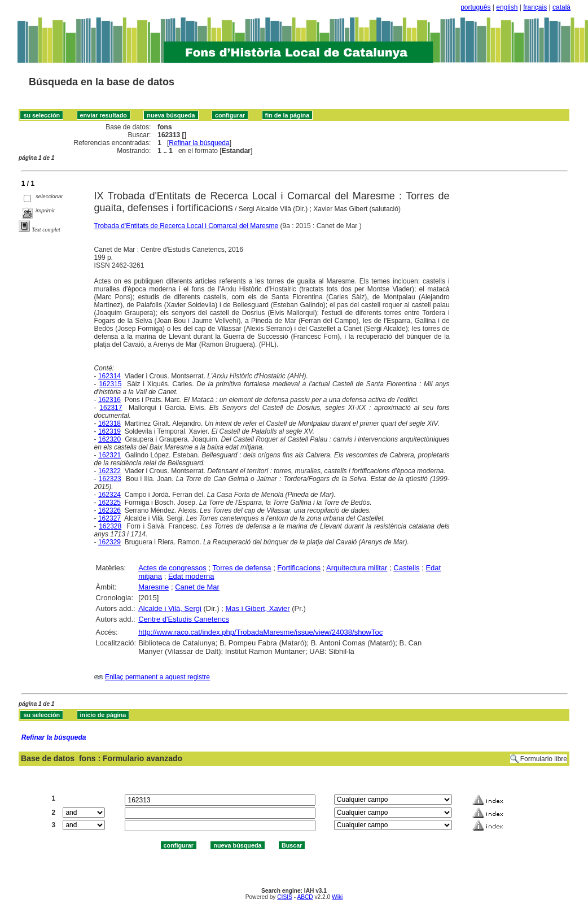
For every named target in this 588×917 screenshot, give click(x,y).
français (535, 7)
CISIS (285, 897)
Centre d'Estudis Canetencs (184, 619)
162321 (109, 455)
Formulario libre (544, 759)
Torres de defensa (242, 568)
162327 (109, 518)
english (507, 7)
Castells (406, 568)
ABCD (305, 897)
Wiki (337, 897)
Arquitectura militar (357, 568)
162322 (109, 471)
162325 (109, 503)
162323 (110, 479)
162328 (110, 526)
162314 (109, 376)
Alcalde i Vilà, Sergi (170, 608)
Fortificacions (299, 568)
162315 (110, 384)
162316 (109, 400)
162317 (111, 408)
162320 (109, 439)
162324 (109, 495)
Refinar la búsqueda (199, 143)
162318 (109, 423)
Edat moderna (191, 576)
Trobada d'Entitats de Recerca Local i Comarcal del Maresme (187, 226)
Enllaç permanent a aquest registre (157, 677)
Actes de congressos (172, 568)
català (561, 7)
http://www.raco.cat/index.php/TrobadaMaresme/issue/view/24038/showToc (260, 632)
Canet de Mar (197, 587)
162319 (109, 431)
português (475, 7)
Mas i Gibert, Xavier (258, 608)
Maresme (153, 587)
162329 (109, 542)
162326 (109, 510)
